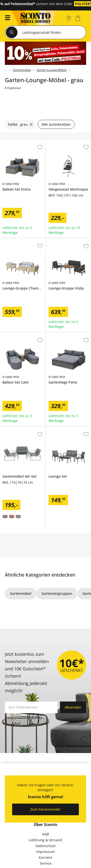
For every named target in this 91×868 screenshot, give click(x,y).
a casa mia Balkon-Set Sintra (22, 143)
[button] (6, 18)
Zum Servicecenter (45, 809)
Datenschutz (46, 846)
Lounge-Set (55, 429)
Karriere (45, 857)
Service (46, 863)
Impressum (46, 852)
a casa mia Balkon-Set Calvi (22, 335)
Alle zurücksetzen (56, 124)
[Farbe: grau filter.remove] (20, 124)
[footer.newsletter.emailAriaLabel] (31, 707)
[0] (79, 18)
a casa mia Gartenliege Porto (68, 336)
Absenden (73, 707)
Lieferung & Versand (45, 840)
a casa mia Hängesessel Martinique (68, 143)
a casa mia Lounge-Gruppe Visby (68, 242)
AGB (46, 834)
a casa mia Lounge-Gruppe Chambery (22, 242)
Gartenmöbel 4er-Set (17, 429)
